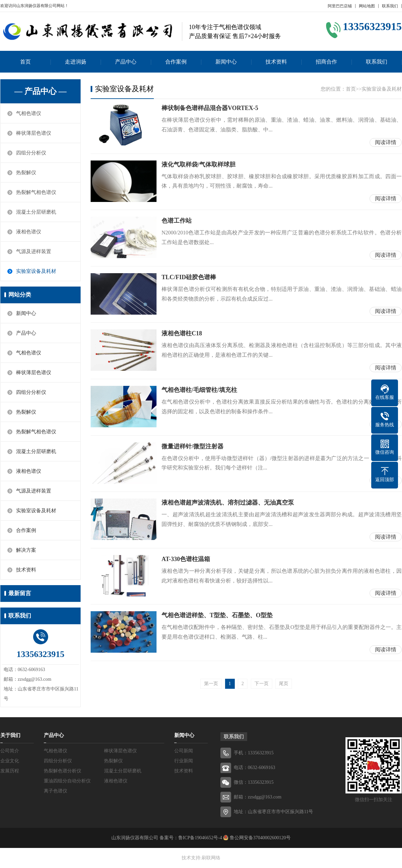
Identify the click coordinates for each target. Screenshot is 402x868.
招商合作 (326, 62)
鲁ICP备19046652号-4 (200, 838)
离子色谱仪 (56, 791)
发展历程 (10, 771)
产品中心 (126, 62)
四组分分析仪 (31, 153)
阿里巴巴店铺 (340, 6)
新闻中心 (226, 62)
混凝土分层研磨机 (36, 212)
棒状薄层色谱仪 (34, 133)
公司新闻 (184, 751)
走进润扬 (76, 62)
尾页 (284, 684)
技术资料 (276, 62)
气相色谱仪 (29, 113)
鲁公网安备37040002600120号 (260, 838)
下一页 (262, 684)
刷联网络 (211, 858)
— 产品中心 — (40, 91)
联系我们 (390, 6)
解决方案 (26, 550)
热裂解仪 (26, 173)
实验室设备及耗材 (36, 271)
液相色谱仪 (29, 232)
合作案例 (176, 62)
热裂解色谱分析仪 (63, 771)
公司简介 (10, 751)
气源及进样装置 (34, 251)
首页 (25, 62)
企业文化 (10, 761)
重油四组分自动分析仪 (67, 781)
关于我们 (10, 735)
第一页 (211, 684)
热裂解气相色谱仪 (36, 192)
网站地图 (367, 6)
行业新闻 (184, 761)
